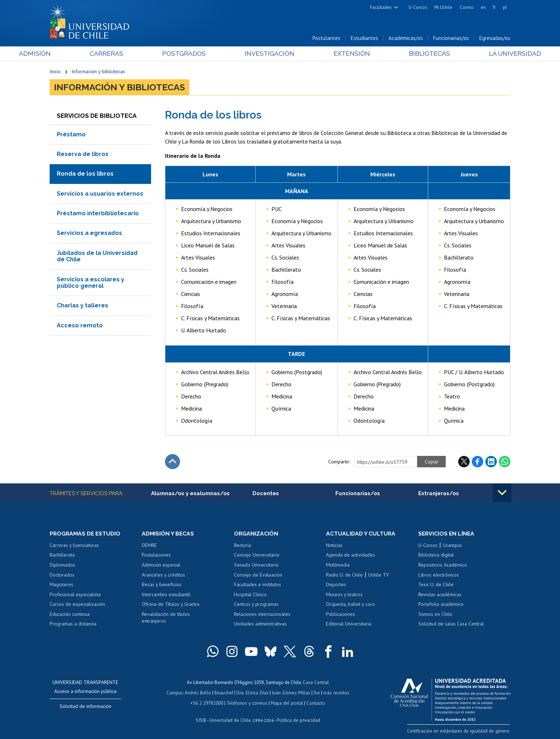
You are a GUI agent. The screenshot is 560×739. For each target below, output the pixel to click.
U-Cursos (418, 7)
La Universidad (484, 54)
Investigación (269, 54)
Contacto (315, 703)
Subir (172, 462)
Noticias (334, 546)
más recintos (335, 693)
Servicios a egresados (89, 234)
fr (494, 7)
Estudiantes (364, 39)
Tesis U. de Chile (436, 585)
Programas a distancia (73, 624)
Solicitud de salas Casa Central (451, 624)
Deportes (336, 585)
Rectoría (242, 546)
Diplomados (62, 565)
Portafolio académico (441, 605)
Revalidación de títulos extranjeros (166, 618)
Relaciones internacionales (262, 615)
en (483, 7)
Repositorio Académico (443, 565)
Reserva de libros (83, 154)
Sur (316, 693)
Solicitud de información (86, 707)
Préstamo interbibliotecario (98, 214)
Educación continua (70, 615)
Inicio (55, 72)
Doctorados (62, 575)
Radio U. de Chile (344, 575)
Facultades (381, 7)
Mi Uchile (443, 7)
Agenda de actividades (351, 555)
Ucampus (452, 546)
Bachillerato (62, 555)
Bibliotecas (408, 54)
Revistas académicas (440, 595)
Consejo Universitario (257, 555)
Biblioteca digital (436, 555)
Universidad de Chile (230, 720)
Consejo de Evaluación (258, 575)
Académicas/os (406, 39)
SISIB (202, 720)
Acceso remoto (80, 326)
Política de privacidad (298, 720)
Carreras (127, 54)
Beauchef (224, 693)
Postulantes (326, 39)
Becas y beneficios (162, 585)
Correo (467, 7)
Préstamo (71, 135)
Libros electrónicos (439, 575)
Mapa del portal (286, 703)
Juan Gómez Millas (291, 693)
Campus (176, 693)
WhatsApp (505, 462)
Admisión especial (161, 565)
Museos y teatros (344, 595)
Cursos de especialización (77, 605)
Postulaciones (156, 555)
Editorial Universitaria (349, 624)
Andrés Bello (199, 693)
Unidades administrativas (260, 624)
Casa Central (316, 683)
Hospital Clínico (250, 595)
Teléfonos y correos (247, 703)
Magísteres (61, 585)
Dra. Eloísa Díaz (253, 693)
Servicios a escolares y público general (91, 283)
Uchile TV (379, 575)
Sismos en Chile (435, 615)
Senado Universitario (256, 565)
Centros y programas (256, 605)
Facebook (477, 462)
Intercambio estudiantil (166, 595)
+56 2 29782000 (207, 703)
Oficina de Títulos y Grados (171, 605)
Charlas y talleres (82, 306)
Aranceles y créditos (163, 575)
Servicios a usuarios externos (100, 194)
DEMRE (149, 546)
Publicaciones (341, 615)
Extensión (341, 54)
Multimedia (338, 565)
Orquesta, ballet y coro (351, 605)
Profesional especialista (75, 595)
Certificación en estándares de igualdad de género (460, 731)
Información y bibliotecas (98, 72)
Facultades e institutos (257, 585)
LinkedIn (491, 462)
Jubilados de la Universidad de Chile (97, 257)
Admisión (66, 54)
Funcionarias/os (451, 39)
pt (505, 7)
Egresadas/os (495, 39)
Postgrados (194, 54)
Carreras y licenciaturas (74, 546)
